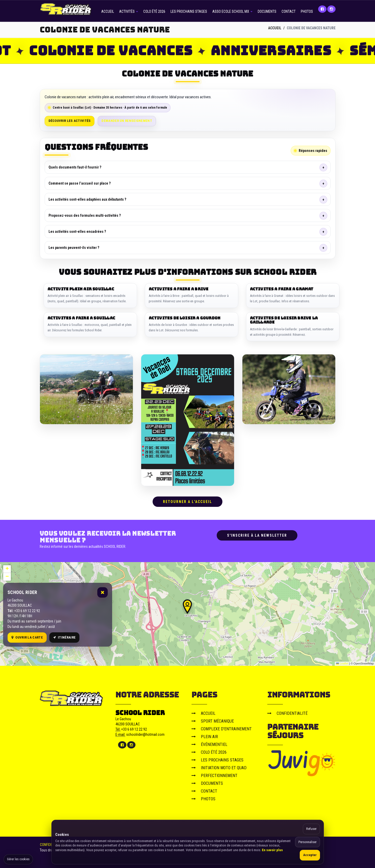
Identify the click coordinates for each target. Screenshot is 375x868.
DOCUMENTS (267, 11)
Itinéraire (64, 637)
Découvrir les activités (70, 121)
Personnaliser (308, 842)
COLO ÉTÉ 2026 (154, 11)
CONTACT (289, 11)
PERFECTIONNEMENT (214, 775)
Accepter (310, 855)
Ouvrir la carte (27, 637)
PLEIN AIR (205, 736)
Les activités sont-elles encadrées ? (77, 232)
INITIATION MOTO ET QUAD (219, 768)
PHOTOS (307, 11)
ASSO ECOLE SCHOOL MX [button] (232, 11)
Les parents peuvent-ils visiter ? (74, 248)
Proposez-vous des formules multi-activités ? (85, 215)
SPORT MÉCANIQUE (213, 721)
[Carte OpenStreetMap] (187, 614)
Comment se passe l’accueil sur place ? (80, 183)
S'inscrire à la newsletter (257, 535)
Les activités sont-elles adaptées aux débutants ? (87, 199)
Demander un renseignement (127, 121)
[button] (187, 606)
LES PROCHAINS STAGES (189, 11)
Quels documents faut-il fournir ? (75, 167)
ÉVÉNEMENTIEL (209, 744)
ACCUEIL (108, 11)
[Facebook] (322, 9)
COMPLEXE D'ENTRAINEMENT (222, 729)
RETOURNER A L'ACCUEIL (187, 502)
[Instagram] (331, 9)
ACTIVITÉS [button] (129, 11)
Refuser (311, 829)
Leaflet (342, 663)
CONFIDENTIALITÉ (287, 713)
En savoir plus (272, 850)
